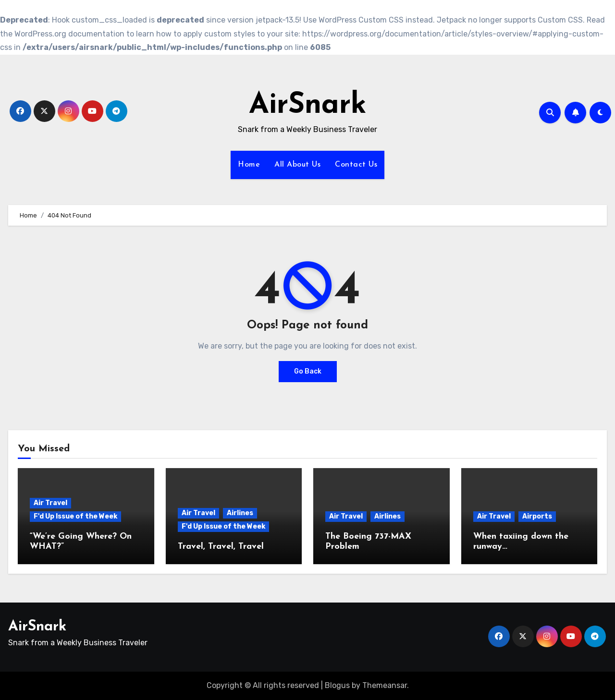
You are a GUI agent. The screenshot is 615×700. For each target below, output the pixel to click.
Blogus (337, 685)
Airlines (240, 513)
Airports (537, 516)
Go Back (308, 371)
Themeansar (385, 685)
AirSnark (308, 106)
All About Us (297, 165)
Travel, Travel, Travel (221, 547)
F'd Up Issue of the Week (75, 516)
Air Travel (50, 503)
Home (249, 165)
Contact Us (356, 165)
